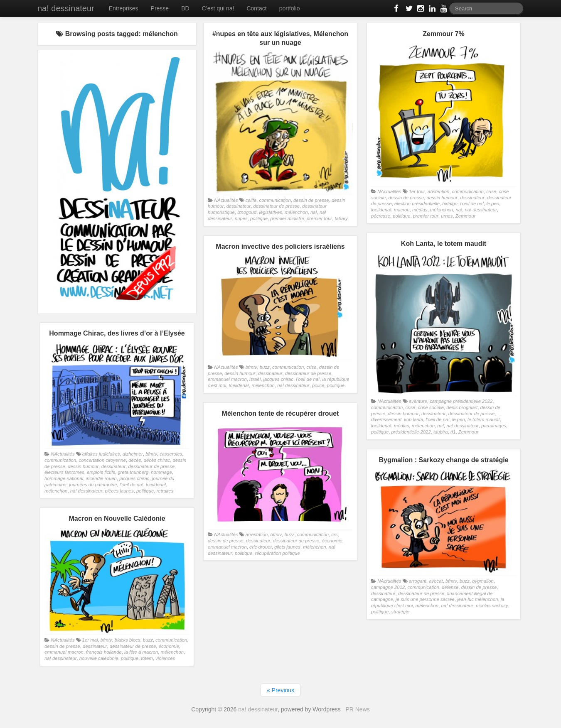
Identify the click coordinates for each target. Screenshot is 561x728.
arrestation (257, 534)
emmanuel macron (227, 379)
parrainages (494, 426)
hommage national (64, 478)
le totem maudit (483, 419)
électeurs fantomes (64, 472)
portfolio (290, 8)
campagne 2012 (388, 587)
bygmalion (483, 581)
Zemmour (465, 216)
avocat (436, 581)
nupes (241, 218)
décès (135, 460)
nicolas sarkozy (492, 605)
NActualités (226, 200)
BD (185, 8)
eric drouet (261, 547)
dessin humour (442, 198)
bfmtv (251, 367)
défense (450, 587)
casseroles (171, 454)
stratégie (400, 612)
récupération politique (277, 553)
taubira (441, 432)
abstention (438, 191)
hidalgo (450, 203)
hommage (161, 472)
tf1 (453, 432)
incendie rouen (101, 478)
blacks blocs (128, 640)
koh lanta (413, 419)
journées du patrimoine (93, 485)
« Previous (280, 690)
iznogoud (247, 212)
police (318, 385)
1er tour (417, 191)
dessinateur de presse (277, 206)
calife (251, 200)
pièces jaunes (119, 491)
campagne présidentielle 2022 (461, 401)
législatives (270, 212)
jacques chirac (278, 379)
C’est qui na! (218, 8)
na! (314, 212)
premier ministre (287, 218)
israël (255, 379)
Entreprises (124, 8)
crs (334, 534)
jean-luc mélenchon (477, 599)
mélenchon (296, 212)
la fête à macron (141, 652)
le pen (493, 203)
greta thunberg (133, 472)
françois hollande (104, 652)
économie (332, 541)
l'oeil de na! (472, 203)
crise (491, 191)
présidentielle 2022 (411, 432)
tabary (341, 218)
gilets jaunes (287, 547)
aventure (418, 401)
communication (275, 200)
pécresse (381, 216)
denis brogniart (462, 407)
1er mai (90, 640)
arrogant (418, 581)
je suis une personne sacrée (425, 599)
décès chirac (157, 460)
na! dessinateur (66, 8)
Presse (160, 8)
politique (259, 218)
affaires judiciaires (101, 454)
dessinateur (239, 206)
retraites (165, 491)
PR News (357, 709)
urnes (447, 216)
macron (402, 210)
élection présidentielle (417, 203)
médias (420, 210)
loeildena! (381, 210)
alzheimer (133, 454)
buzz (265, 367)
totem (147, 658)
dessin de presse (311, 200)
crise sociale (431, 407)
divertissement (386, 419)
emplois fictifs (101, 472)
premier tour (319, 218)
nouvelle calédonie (99, 658)
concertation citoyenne (102, 460)
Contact (256, 8)
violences (165, 658)
